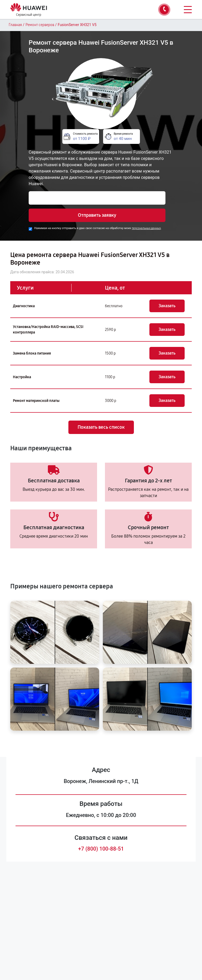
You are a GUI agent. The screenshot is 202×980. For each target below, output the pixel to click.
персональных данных (146, 228)
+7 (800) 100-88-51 (101, 849)
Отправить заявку (97, 215)
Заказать (167, 306)
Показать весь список (101, 427)
